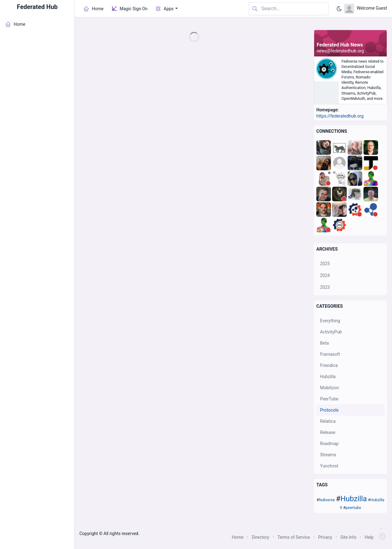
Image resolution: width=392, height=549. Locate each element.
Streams (328, 455)
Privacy (325, 537)
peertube (353, 508)
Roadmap (329, 444)
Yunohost (329, 466)
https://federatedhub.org (340, 116)
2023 (325, 287)
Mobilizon (330, 388)
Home (238, 537)
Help (369, 537)
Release (328, 432)
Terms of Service (294, 537)
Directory (261, 537)
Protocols (329, 410)
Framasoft (330, 354)
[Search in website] (289, 9)
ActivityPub (331, 332)
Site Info (349, 537)
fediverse (327, 500)
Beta (324, 343)
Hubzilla (328, 377)
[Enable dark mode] (339, 9)
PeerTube (329, 399)
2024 (325, 275)
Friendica (329, 365)
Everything (330, 321)
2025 (325, 264)
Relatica (328, 421)
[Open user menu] (366, 9)
